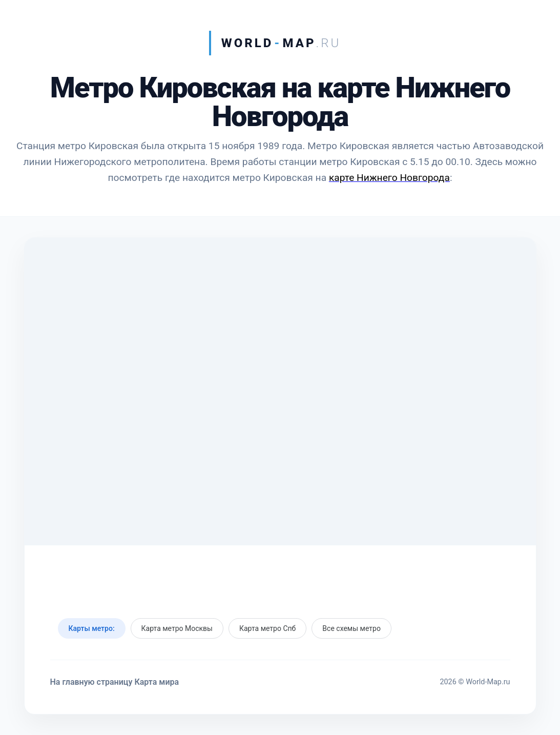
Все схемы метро (351, 628)
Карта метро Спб (267, 628)
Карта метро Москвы (177, 628)
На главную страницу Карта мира (115, 682)
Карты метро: (92, 628)
